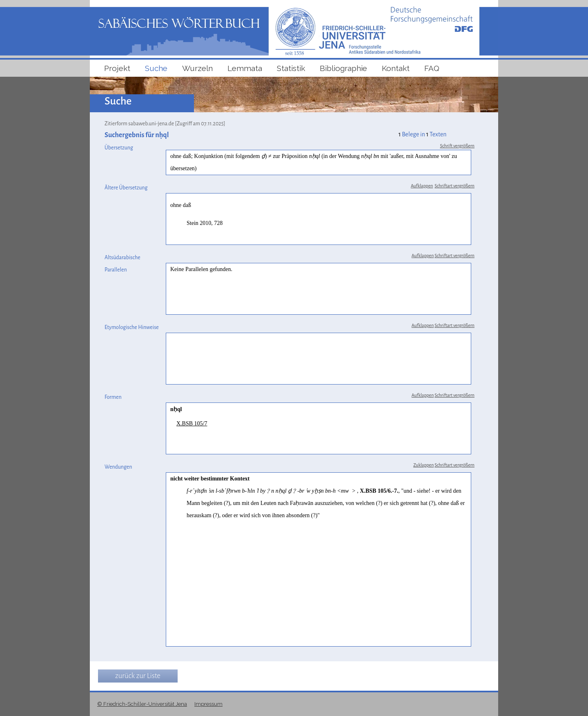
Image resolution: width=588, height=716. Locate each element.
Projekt (117, 68)
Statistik (291, 68)
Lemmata (245, 68)
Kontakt (396, 68)
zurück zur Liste (138, 676)
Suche (156, 68)
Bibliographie (343, 68)
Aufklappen (422, 186)
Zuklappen (423, 465)
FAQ (432, 68)
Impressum (208, 704)
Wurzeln (197, 68)
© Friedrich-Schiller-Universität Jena (142, 704)
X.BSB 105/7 (192, 424)
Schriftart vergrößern (454, 186)
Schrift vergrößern (457, 146)
